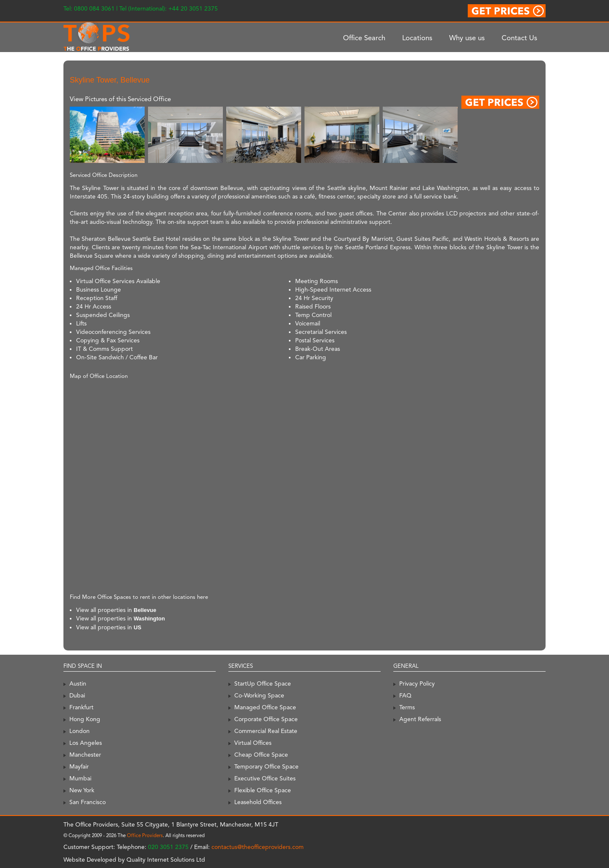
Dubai (77, 695)
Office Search (364, 38)
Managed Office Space (265, 707)
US (137, 627)
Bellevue (145, 610)
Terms (407, 707)
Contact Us (519, 38)
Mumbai (80, 778)
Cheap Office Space (261, 755)
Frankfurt (81, 707)
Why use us (467, 38)
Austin (78, 683)
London (80, 731)
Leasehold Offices (258, 802)
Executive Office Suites (265, 778)
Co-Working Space (259, 695)
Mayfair (79, 766)
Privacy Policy (417, 683)
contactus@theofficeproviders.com (258, 847)
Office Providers (145, 835)
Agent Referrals (420, 719)
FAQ (405, 695)
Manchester (85, 755)
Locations (417, 38)
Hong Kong (85, 719)
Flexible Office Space (263, 790)
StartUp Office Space (263, 683)
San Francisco (88, 802)
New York (82, 790)
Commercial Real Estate (266, 731)
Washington (149, 619)
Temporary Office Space (266, 766)
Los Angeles (86, 743)
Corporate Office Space (266, 719)
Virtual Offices (253, 743)
